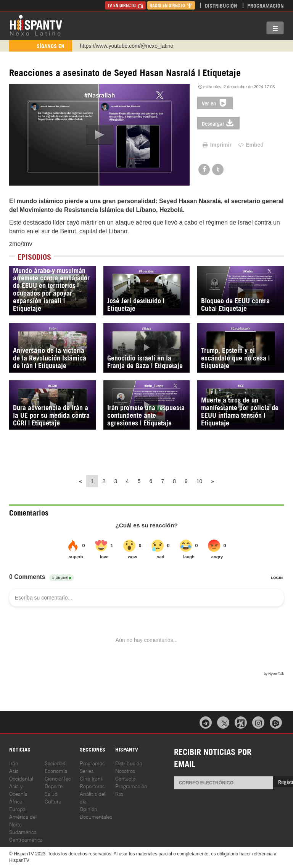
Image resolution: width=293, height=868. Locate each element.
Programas (92, 763)
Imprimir (216, 145)
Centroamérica (26, 839)
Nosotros (125, 770)
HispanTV (36, 25)
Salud (51, 793)
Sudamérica (23, 832)
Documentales (96, 816)
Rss (119, 793)
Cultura (53, 801)
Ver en (215, 103)
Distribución (221, 5)
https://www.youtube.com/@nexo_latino (126, 46)
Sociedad (55, 763)
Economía (56, 770)
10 (200, 481)
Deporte (54, 786)
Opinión (89, 809)
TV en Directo (125, 5)
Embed (250, 145)
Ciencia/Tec (58, 778)
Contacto (125, 778)
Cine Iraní (91, 778)
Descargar (218, 123)
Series (87, 770)
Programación (266, 5)
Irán (14, 763)
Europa (17, 809)
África (16, 801)
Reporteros (92, 786)
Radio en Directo (171, 5)
